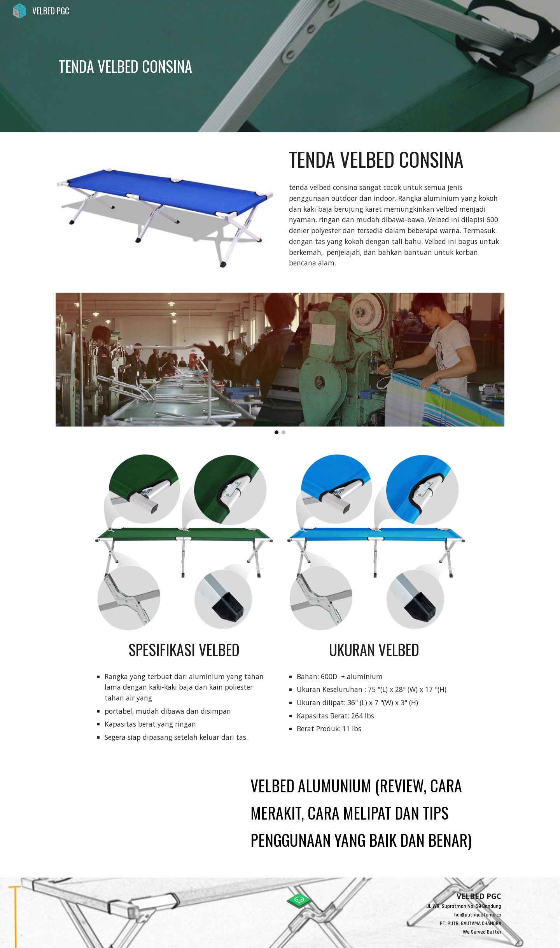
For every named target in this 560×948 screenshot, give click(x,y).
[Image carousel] (280, 363)
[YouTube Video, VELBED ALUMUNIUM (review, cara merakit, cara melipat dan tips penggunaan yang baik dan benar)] (146, 818)
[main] (242, 66)
